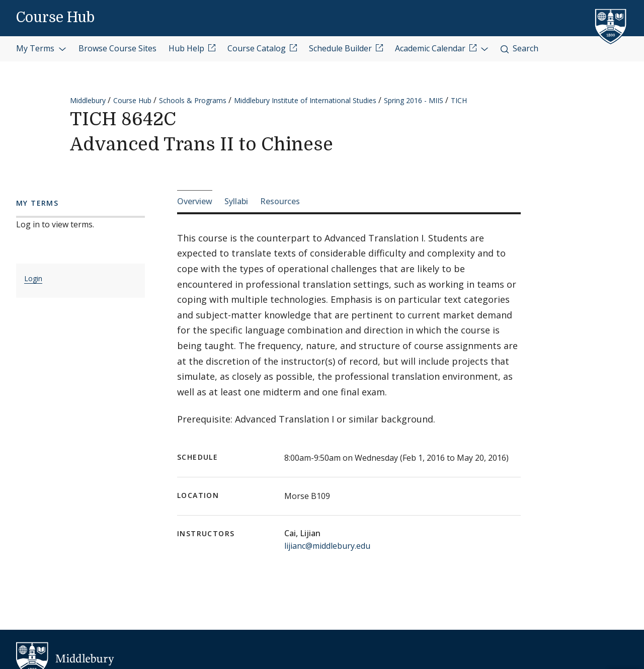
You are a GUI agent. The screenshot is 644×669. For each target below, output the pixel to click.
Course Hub (55, 18)
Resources (280, 201)
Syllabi (236, 201)
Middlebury (88, 100)
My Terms (41, 48)
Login (33, 278)
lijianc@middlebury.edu (327, 546)
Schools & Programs (193, 100)
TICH (459, 100)
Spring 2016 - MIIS (414, 100)
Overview (195, 201)
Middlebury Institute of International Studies (305, 100)
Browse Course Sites (117, 48)
